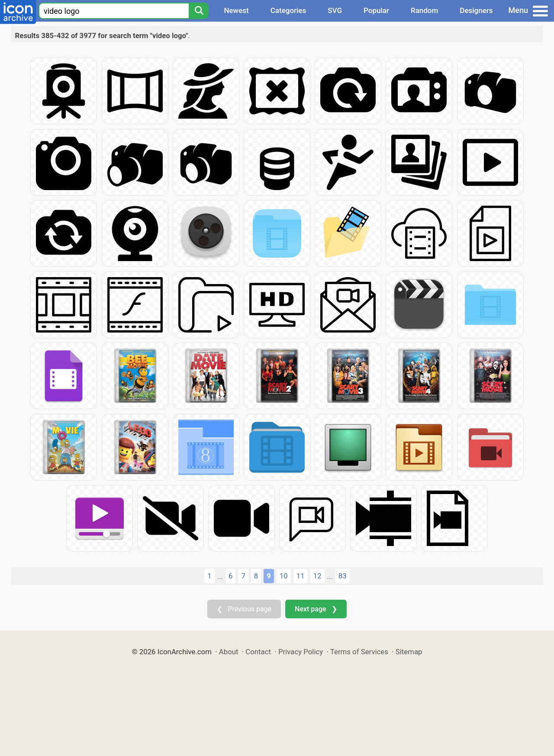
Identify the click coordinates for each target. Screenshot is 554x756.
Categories (288, 10)
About (229, 652)
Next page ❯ (316, 609)
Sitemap (409, 652)
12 (317, 576)
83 (343, 576)
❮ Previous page (244, 609)
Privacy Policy (301, 652)
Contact (258, 652)
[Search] (199, 11)
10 (284, 576)
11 (301, 576)
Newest (236, 10)
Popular (376, 10)
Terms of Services (359, 652)
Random (424, 10)
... (220, 576)
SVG (335, 10)
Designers (476, 10)
